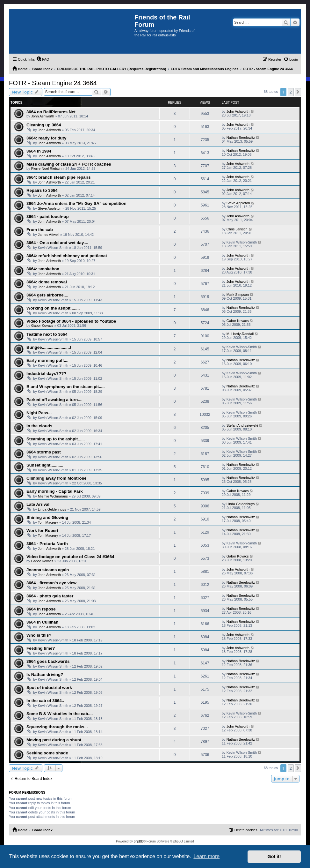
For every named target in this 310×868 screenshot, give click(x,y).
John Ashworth (43, 116)
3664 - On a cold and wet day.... (57, 243)
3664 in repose (41, 609)
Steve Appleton (50, 208)
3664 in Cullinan (42, 622)
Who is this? (39, 635)
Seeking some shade (47, 753)
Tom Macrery (48, 522)
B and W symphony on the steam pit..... (65, 387)
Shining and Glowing (47, 517)
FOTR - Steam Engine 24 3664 (53, 83)
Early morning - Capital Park (55, 491)
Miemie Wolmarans (53, 496)
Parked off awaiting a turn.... (54, 400)
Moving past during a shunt (54, 740)
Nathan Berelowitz (241, 138)
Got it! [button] (274, 857)
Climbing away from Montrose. (57, 478)
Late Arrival (38, 504)
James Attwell (49, 235)
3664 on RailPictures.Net (51, 112)
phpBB (139, 841)
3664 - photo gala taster (50, 596)
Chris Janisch (237, 229)
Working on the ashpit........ (53, 308)
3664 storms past (44, 452)
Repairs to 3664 (42, 190)
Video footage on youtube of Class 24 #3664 (70, 557)
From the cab (40, 230)
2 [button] (291, 92)
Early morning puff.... (47, 360)
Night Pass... (39, 413)
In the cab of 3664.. (45, 701)
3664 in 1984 (39, 151)
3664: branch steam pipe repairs (59, 177)
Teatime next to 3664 (47, 334)
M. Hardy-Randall (240, 334)
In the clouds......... (45, 426)
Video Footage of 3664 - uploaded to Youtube (71, 321)
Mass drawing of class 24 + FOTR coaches (69, 164)
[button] (298, 92)
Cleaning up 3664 (44, 125)
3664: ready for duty (46, 138)
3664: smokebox (43, 269)
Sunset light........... (45, 465)
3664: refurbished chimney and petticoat (67, 256)
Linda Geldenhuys (52, 509)
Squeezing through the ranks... (57, 727)
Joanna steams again (48, 570)
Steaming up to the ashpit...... (56, 439)
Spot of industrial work (49, 688)
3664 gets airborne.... (47, 295)
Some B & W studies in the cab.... (60, 714)
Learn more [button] (206, 856)
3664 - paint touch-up (48, 217)
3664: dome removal (47, 282)
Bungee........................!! (50, 347)
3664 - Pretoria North (47, 544)
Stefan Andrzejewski (242, 425)
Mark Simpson (238, 295)
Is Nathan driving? (45, 674)
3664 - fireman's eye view (51, 583)
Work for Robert (42, 531)
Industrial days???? (46, 374)
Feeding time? (41, 648)
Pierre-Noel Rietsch (46, 168)
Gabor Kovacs (42, 325)
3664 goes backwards (48, 661)
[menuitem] (43, 59)
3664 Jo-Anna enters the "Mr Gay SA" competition (76, 203)
